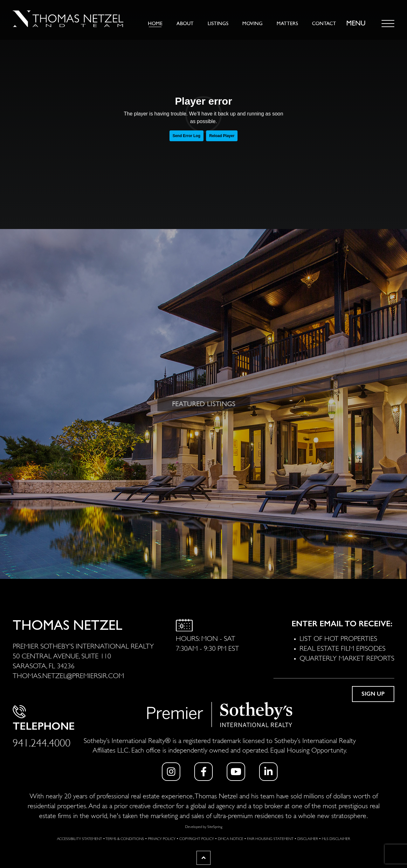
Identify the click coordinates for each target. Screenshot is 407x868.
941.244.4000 (42, 742)
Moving (252, 24)
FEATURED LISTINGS (204, 404)
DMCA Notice (231, 838)
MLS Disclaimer (336, 838)
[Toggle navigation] (388, 24)
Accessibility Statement (79, 838)
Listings (218, 24)
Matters (287, 24)
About (185, 24)
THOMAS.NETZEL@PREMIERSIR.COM (68, 675)
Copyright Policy (197, 838)
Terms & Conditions (125, 838)
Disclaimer (308, 838)
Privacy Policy (162, 838)
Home (155, 24)
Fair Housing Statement (270, 838)
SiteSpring (215, 826)
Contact (324, 24)
